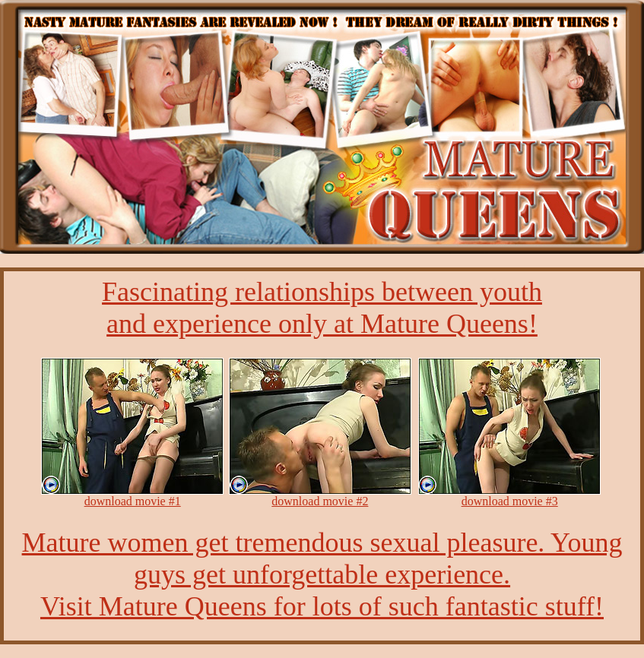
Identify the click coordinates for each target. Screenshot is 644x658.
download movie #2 (320, 501)
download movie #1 (133, 501)
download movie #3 (510, 501)
